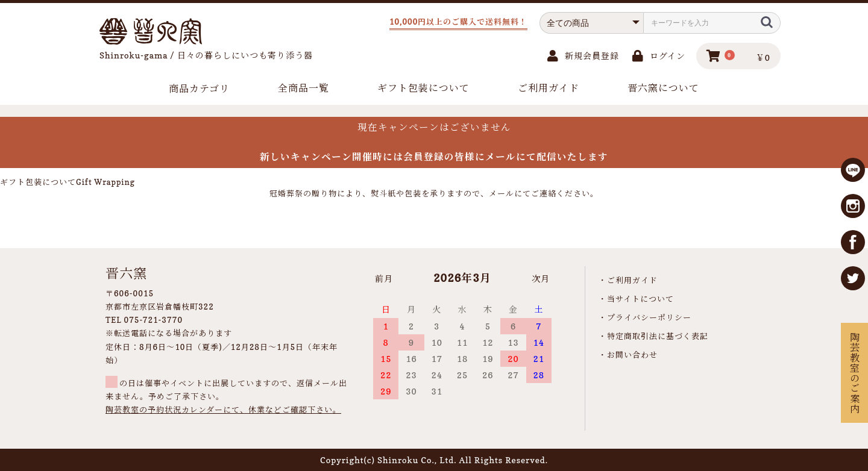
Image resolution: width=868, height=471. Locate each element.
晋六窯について (663, 88)
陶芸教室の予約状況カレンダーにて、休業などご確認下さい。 (223, 410)
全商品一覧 (303, 88)
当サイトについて (640, 299)
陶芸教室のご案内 (854, 373)
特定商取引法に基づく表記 (658, 336)
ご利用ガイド (549, 88)
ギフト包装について (423, 88)
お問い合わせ (632, 355)
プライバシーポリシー (649, 317)
